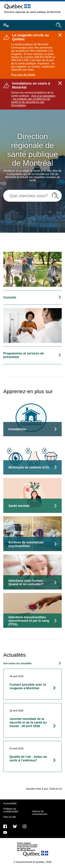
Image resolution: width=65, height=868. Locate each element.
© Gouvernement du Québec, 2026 (32, 862)
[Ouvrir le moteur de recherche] (59, 25)
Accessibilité (10, 803)
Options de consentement (40, 813)
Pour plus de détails (23, 75)
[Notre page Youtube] (5, 832)
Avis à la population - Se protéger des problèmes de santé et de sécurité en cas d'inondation (33, 101)
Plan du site (10, 817)
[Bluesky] (15, 826)
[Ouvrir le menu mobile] (6, 25)
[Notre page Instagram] (25, 826)
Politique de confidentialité (11, 810)
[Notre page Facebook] (5, 826)
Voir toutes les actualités (18, 663)
